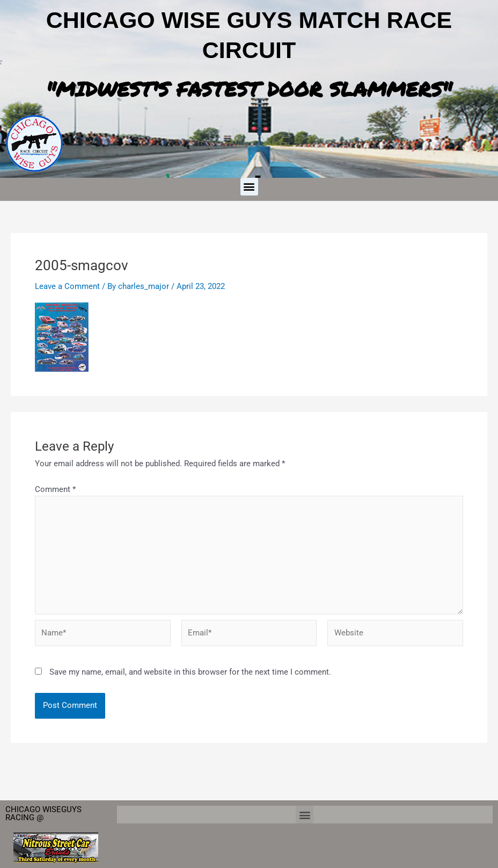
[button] (249, 187)
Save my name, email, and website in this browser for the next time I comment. (190, 673)
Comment (55, 489)
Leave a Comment (67, 286)
